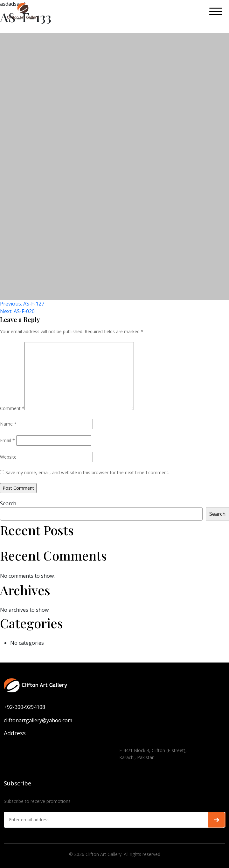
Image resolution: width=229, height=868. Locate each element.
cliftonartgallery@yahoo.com (38, 720)
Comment (12, 408)
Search (8, 503)
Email (7, 440)
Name (8, 424)
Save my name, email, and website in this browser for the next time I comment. (87, 472)
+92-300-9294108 (24, 707)
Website (8, 457)
